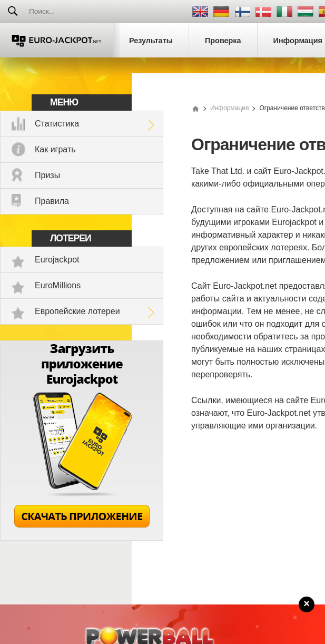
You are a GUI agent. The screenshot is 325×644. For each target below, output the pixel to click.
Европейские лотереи (77, 311)
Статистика (57, 124)
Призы (47, 175)
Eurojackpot (57, 260)
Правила (52, 201)
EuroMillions (58, 285)
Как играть (55, 149)
